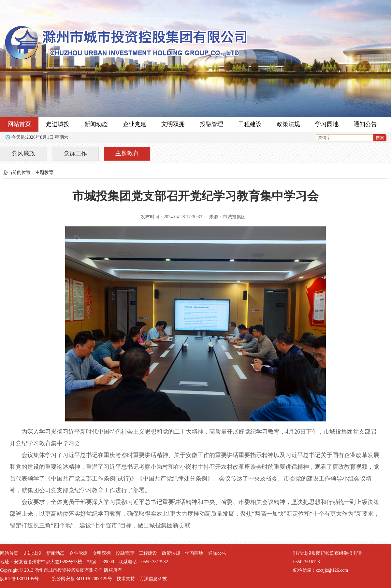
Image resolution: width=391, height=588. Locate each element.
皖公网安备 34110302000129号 (82, 579)
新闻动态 (96, 124)
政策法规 (288, 124)
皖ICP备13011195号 (19, 579)
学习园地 (327, 124)
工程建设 (250, 124)
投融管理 (211, 124)
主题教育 (127, 153)
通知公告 (365, 124)
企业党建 (135, 124)
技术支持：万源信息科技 (142, 579)
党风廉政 (23, 153)
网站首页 (19, 124)
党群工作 (75, 153)
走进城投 (58, 124)
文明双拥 (173, 124)
